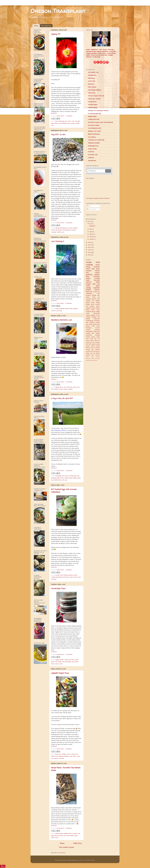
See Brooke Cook (93, 155)
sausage (88, 333)
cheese (69, 754)
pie (97, 351)
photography (89, 331)
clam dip (93, 353)
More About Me (46, 26)
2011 (89, 255)
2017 (89, 221)
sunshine (75, 308)
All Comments (92, 209)
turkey (92, 339)
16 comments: (69, 471)
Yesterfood (91, 152)
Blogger (93, 860)
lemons (67, 577)
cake (73, 121)
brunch (75, 575)
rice (93, 301)
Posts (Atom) (62, 853)
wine (98, 324)
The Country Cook (93, 72)
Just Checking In (58, 241)
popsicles (92, 322)
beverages (89, 328)
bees (66, 121)
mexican (89, 282)
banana (61, 833)
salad (94, 284)
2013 (89, 250)
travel (79, 577)
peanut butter (96, 337)
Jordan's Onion (92, 149)
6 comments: (69, 570)
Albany (88, 353)
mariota (88, 315)
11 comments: (69, 116)
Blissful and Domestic (94, 134)
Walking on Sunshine (94, 143)
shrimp (88, 302)
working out (96, 292)
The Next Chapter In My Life (96, 96)
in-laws (93, 308)
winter (94, 297)
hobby (59, 478)
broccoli (97, 328)
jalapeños (66, 756)
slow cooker (89, 324)
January (92, 239)
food (59, 123)
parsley (88, 278)
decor (98, 326)
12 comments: (69, 654)
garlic (91, 292)
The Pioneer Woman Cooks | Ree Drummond (100, 122)
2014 (89, 247)
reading (74, 478)
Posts (89, 206)
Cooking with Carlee (94, 119)
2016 (89, 242)
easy (78, 387)
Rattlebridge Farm (93, 146)
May (91, 229)
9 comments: (69, 303)
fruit (52, 389)
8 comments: (69, 749)
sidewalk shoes (92, 161)
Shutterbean (91, 78)
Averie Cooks (92, 81)
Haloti (98, 286)
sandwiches (97, 319)
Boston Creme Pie (90, 348)
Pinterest (98, 348)
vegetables (96, 288)
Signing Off (56, 34)
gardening (64, 123)
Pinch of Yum (92, 93)
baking (57, 228)
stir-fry (98, 315)
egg (57, 577)
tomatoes (74, 230)
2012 (89, 252)
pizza (71, 756)
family (56, 123)
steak (92, 355)
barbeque (94, 317)
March (91, 234)
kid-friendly (68, 662)
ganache (98, 353)
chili (95, 339)
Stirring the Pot (92, 102)
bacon (62, 575)
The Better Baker (93, 105)
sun (52, 480)
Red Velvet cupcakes (91, 344)
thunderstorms (57, 480)
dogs (52, 123)
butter (70, 833)
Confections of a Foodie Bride (96, 140)
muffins (88, 319)
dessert (75, 387)
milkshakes (97, 355)
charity (53, 230)
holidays (56, 389)
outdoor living (69, 308)
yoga (61, 311)
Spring (65, 389)
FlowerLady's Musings (94, 99)
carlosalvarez (80, 860)
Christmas (89, 299)
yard (52, 125)
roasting (98, 346)
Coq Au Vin (93, 358)
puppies (98, 301)
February (92, 237)
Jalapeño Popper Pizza (60, 673)
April (91, 232)
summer (73, 123)
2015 (89, 245)
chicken (97, 271)
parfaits (96, 360)
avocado (57, 575)
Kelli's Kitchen (92, 87)
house (69, 123)
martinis (92, 360)
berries (70, 121)
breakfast (70, 575)
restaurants (97, 321)
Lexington (97, 342)
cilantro (96, 341)
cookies (77, 660)
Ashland (88, 317)
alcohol (95, 324)
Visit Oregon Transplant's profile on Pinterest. (98, 198)
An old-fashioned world (95, 128)
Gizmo (88, 286)
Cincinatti (89, 311)
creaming (97, 335)
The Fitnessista (92, 75)
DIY (56, 662)
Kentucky (97, 276)
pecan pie (92, 342)
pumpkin (93, 315)
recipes (61, 389)
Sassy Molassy (92, 137)
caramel (66, 660)
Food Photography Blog (95, 113)
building (66, 833)
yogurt (93, 357)
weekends (54, 232)
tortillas (98, 322)
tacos (87, 339)
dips (93, 349)
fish (99, 317)
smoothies (88, 351)
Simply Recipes (92, 116)
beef (87, 306)
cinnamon (97, 330)
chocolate (77, 121)
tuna (99, 351)
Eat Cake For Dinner (94, 125)
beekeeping (61, 121)
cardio (88, 313)
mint (73, 662)
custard (88, 337)
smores (87, 357)
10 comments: (69, 223)
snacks (61, 664)
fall (95, 299)
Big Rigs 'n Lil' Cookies (95, 131)
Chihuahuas (89, 293)
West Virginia (96, 333)
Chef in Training (93, 108)
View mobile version (66, 847)
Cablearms (91, 158)
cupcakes (88, 308)
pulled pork (96, 331)
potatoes (92, 306)
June (91, 224)
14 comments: (69, 382)
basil (57, 121)
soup (98, 293)
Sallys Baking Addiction (95, 90)
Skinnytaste (91, 84)
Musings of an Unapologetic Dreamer (98, 110)
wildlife (77, 123)
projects (88, 341)
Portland (88, 349)
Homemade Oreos (58, 589)
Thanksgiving (90, 321)
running (88, 288)
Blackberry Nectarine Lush (62, 320)
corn (95, 351)
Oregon (88, 284)
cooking (71, 476)
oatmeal (93, 346)
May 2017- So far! (58, 135)
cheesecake (70, 387)
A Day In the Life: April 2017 (62, 398)
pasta (88, 276)
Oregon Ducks (90, 304)
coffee (93, 326)
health (98, 282)
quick (71, 577)
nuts (99, 339)
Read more (54, 113)
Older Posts (77, 843)
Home (36, 26)
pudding (88, 355)
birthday (75, 228)
